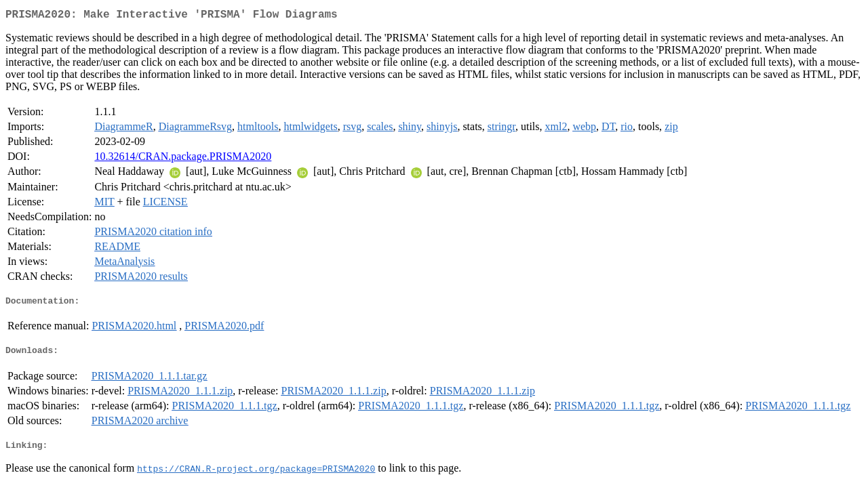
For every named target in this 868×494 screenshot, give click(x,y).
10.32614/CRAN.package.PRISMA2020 (183, 159)
